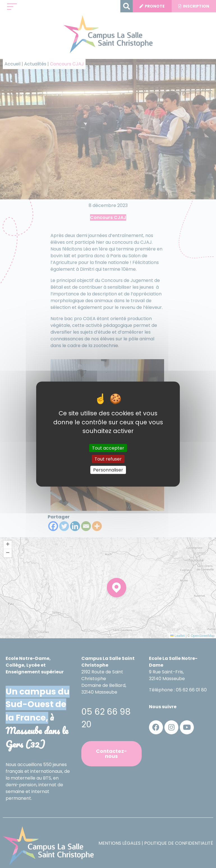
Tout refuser (108, 459)
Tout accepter (108, 448)
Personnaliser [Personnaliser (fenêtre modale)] (108, 470)
